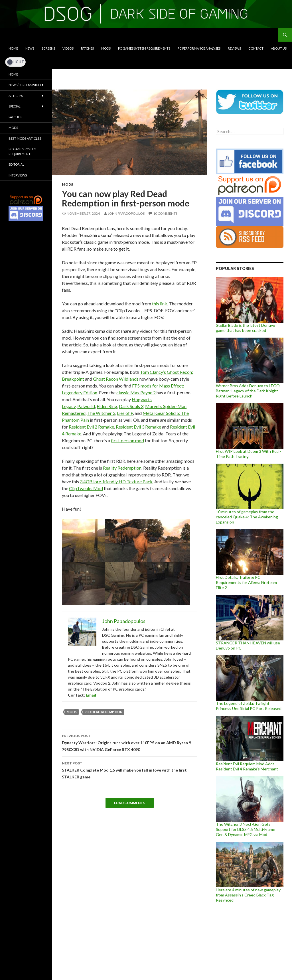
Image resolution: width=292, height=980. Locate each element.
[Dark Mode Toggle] (15, 62)
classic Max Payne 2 (136, 392)
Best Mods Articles (25, 138)
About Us (279, 48)
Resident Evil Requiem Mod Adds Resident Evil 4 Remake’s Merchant (247, 766)
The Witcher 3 (101, 413)
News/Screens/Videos (26, 85)
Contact (256, 48)
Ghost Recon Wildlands (116, 379)
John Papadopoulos (126, 213)
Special (15, 106)
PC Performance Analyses (199, 48)
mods (72, 712)
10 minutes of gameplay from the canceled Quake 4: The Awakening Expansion (247, 517)
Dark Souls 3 (131, 406)
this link (160, 304)
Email (91, 695)
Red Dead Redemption (104, 712)
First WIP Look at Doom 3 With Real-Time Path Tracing (248, 454)
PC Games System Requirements (144, 48)
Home (13, 48)
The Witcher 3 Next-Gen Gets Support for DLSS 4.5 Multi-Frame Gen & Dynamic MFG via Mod (246, 829)
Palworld (86, 406)
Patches (87, 48)
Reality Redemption (122, 468)
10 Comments (165, 213)
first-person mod (127, 440)
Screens (48, 48)
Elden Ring (107, 406)
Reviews (234, 48)
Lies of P (125, 413)
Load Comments (130, 803)
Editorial (16, 164)
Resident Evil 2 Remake (91, 427)
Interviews (18, 175)
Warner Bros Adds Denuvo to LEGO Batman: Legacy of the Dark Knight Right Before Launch (248, 391)
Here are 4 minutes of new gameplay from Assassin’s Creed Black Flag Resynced (248, 895)
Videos (68, 48)
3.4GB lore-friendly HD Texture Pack (116, 481)
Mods (106, 48)
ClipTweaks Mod (86, 488)
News (30, 48)
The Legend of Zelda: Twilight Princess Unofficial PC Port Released (249, 706)
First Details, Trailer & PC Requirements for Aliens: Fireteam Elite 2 (246, 582)
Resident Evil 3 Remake (138, 427)
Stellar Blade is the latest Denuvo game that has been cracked (246, 328)
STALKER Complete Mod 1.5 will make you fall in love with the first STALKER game (129, 770)
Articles (16, 96)
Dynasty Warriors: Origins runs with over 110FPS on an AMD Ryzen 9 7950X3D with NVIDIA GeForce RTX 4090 (129, 742)
